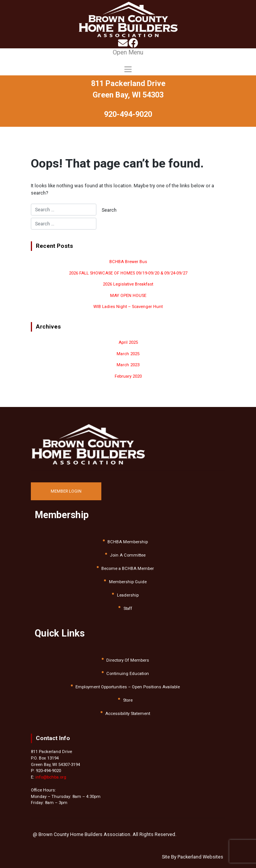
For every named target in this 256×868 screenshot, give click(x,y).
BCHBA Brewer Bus (128, 262)
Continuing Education (128, 674)
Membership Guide (128, 582)
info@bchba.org (51, 777)
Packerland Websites (200, 857)
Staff (128, 609)
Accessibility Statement (128, 714)
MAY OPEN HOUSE (128, 296)
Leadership (128, 595)
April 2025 (128, 342)
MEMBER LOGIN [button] (66, 491)
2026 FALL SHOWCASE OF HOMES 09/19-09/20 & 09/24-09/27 (128, 273)
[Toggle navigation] (128, 62)
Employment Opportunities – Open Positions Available (128, 687)
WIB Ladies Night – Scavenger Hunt (128, 307)
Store (128, 700)
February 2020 (128, 376)
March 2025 (128, 354)
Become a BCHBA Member (128, 569)
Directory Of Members (128, 660)
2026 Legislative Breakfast (128, 284)
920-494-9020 (128, 114)
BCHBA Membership (128, 542)
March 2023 (128, 365)
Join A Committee (128, 555)
